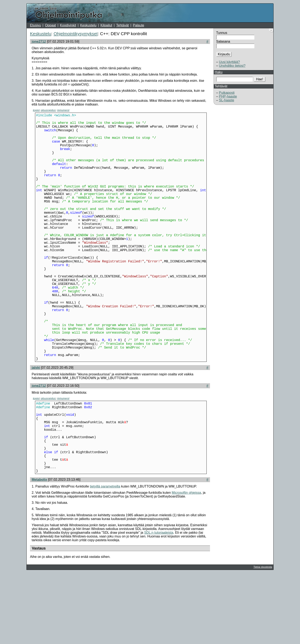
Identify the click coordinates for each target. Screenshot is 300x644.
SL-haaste (227, 100)
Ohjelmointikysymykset (76, 34)
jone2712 (39, 42)
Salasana (223, 42)
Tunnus (222, 33)
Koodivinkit (68, 25)
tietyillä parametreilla (105, 557)
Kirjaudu (224, 54)
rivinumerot (63, 110)
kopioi (36, 110)
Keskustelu (88, 25)
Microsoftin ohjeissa (186, 563)
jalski (36, 423)
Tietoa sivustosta (263, 638)
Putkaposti (227, 93)
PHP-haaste (228, 96)
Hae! (260, 79)
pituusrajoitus (48, 110)
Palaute (139, 25)
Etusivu (35, 25)
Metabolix (39, 550)
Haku (219, 72)
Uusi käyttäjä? (229, 62)
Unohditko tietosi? (232, 66)
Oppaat (50, 25)
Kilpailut (106, 25)
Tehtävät (122, 25)
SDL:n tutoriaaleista (159, 603)
